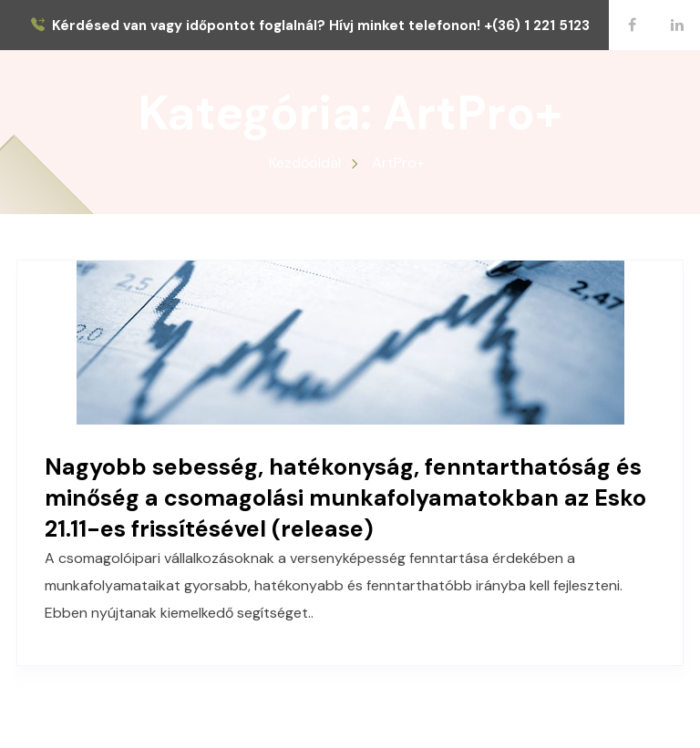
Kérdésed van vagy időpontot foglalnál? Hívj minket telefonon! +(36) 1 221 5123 (321, 26)
